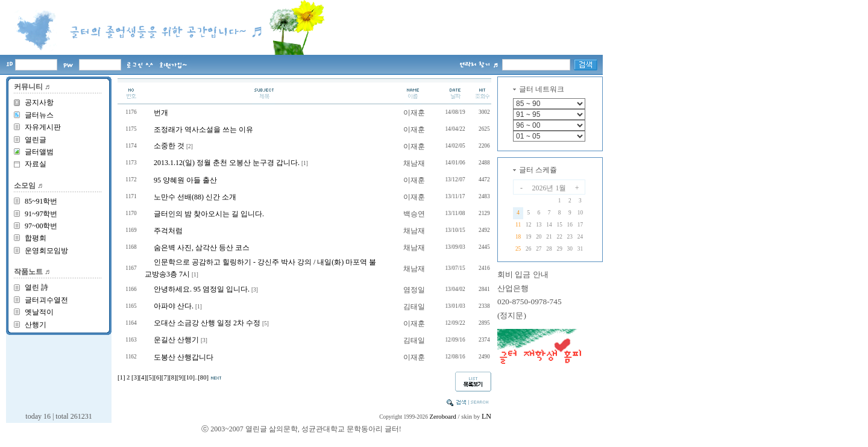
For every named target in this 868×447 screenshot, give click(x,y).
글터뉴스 (39, 115)
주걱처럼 (168, 231)
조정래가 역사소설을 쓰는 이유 (203, 130)
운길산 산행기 (176, 340)
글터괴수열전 (46, 300)
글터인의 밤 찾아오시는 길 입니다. (209, 214)
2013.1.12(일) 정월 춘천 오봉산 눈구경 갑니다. (227, 163)
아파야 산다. (174, 306)
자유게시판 (43, 127)
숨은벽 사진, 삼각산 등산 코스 (202, 248)
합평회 (36, 238)
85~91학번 (41, 201)
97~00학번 (41, 226)
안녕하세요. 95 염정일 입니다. (202, 289)
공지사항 (39, 102)
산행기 (36, 325)
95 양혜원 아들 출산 (185, 180)
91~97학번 (41, 214)
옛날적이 (39, 312)
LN (486, 416)
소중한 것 (169, 146)
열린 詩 (36, 287)
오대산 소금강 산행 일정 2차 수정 (207, 323)
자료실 (36, 164)
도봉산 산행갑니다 (184, 357)
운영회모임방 (46, 251)
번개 (161, 113)
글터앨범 (39, 152)
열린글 (36, 140)
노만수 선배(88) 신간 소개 (195, 197)
